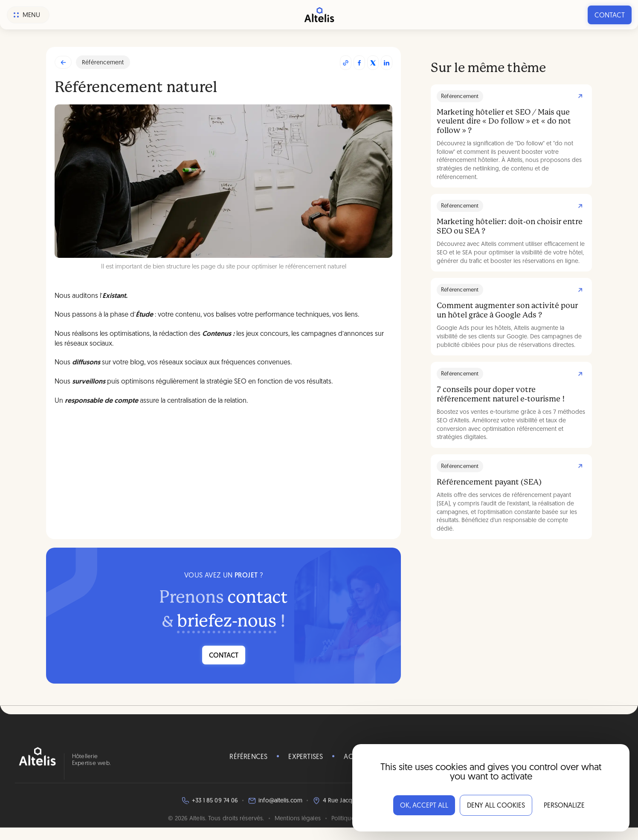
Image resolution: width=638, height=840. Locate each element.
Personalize (564, 806)
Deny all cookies (496, 806)
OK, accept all (424, 806)
